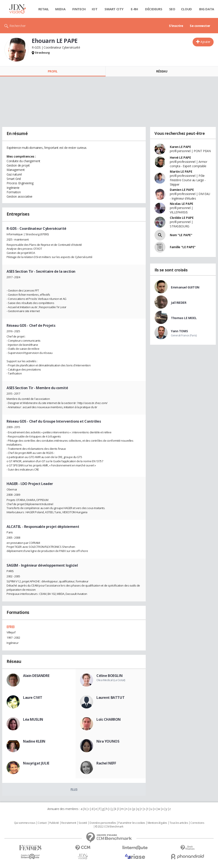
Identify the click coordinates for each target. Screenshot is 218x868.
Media (60, 9)
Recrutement (69, 823)
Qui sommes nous (25, 823)
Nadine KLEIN (34, 741)
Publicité (54, 823)
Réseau (162, 71)
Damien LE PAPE (182, 190)
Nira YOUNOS (108, 741)
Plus (74, 789)
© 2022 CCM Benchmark (109, 827)
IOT (95, 9)
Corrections (197, 823)
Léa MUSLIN (33, 719)
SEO (172, 9)
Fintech (79, 9)
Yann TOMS (179, 331)
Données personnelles (103, 823)
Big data (207, 9)
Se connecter (200, 26)
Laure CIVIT (33, 698)
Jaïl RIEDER (179, 303)
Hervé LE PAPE (180, 157)
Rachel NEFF (106, 763)
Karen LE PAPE (180, 147)
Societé (83, 823)
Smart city (114, 9)
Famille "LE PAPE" (183, 247)
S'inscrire (176, 26)
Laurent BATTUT (110, 698)
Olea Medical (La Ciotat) (111, 680)
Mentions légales (157, 823)
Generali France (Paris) (184, 335)
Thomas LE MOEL (184, 318)
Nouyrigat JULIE (36, 763)
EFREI (11, 627)
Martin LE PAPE (181, 171)
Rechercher (18, 26)
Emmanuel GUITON (185, 287)
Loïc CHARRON (109, 719)
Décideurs (154, 9)
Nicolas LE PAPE (182, 204)
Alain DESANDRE (36, 676)
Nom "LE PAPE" (181, 235)
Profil (53, 71)
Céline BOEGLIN (109, 676)
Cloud (186, 9)
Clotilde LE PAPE (182, 218)
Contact (42, 823)
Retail (43, 9)
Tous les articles (179, 823)
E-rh (134, 9)
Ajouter (205, 42)
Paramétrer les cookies (132, 823)
